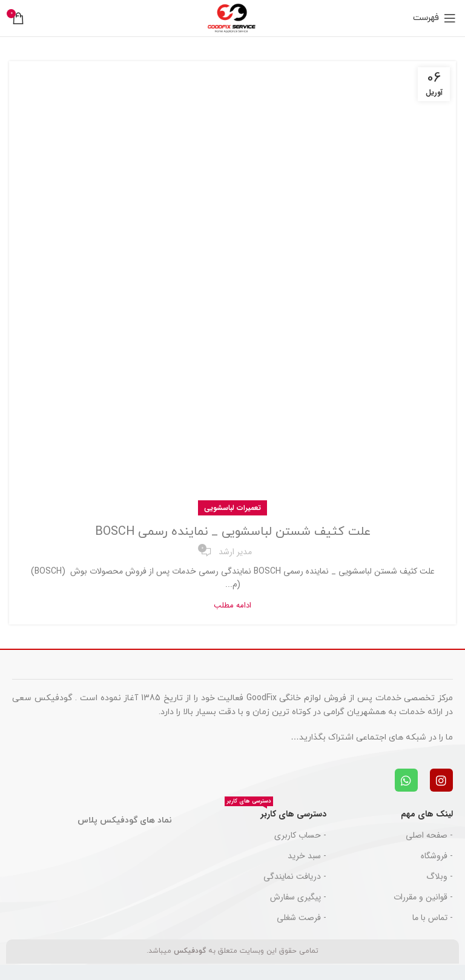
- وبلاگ (440, 876)
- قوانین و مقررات (423, 897)
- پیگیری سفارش (298, 897)
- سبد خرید (307, 856)
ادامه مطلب (232, 605)
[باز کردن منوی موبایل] (434, 18)
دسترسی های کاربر (275, 812)
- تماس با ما (433, 918)
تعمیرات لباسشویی (232, 508)
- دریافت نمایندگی (295, 876)
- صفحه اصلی (429, 835)
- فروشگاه (437, 856)
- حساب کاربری (300, 835)
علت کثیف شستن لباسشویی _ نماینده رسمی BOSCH (233, 532)
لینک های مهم (427, 814)
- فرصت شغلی (302, 918)
